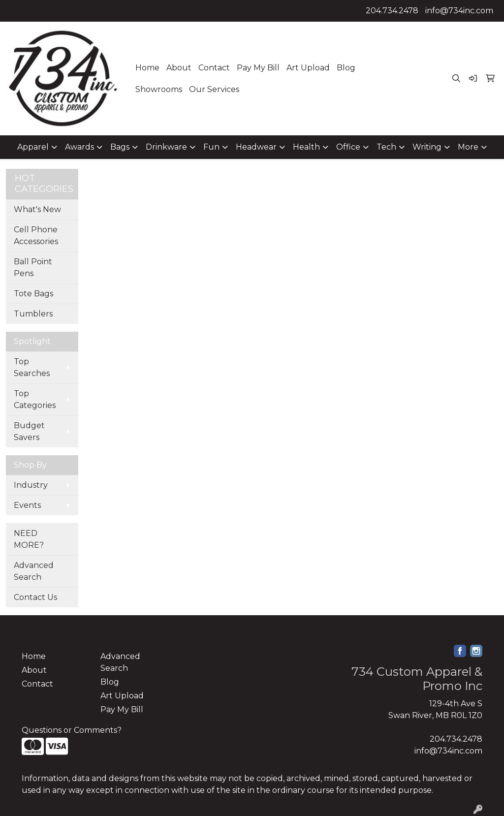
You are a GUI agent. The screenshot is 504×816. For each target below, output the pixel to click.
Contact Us (35, 597)
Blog (346, 68)
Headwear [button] (256, 147)
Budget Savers (29, 431)
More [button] (468, 147)
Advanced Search (34, 571)
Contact (214, 68)
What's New (37, 209)
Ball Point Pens (33, 267)
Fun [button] (211, 147)
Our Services (214, 89)
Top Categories (35, 399)
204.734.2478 (392, 11)
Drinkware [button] (166, 147)
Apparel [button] (33, 147)
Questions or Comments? (72, 730)
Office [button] (348, 147)
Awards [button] (79, 147)
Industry (31, 485)
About (179, 68)
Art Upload (308, 68)
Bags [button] (120, 147)
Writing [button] (427, 147)
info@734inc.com (459, 11)
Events (27, 505)
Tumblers (33, 314)
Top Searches (32, 367)
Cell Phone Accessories (36, 235)
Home (147, 68)
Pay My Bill (258, 68)
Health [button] (306, 147)
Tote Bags (33, 294)
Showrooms (159, 89)
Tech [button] (386, 147)
